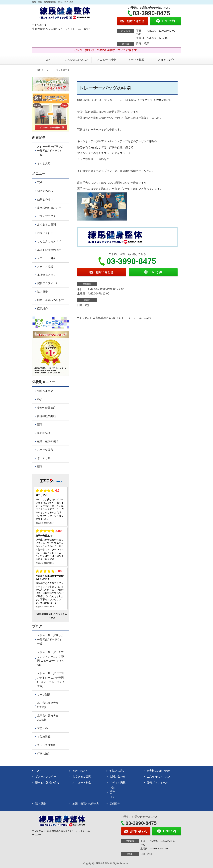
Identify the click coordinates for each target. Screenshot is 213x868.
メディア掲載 (136, 60)
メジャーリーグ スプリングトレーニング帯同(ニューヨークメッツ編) (51, 659)
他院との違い (45, 199)
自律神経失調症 (46, 416)
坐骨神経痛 (44, 433)
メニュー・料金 (106, 60)
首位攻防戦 (44, 737)
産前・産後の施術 (48, 441)
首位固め (42, 728)
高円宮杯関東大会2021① (48, 718)
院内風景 (42, 292)
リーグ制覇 (44, 695)
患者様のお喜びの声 (49, 208)
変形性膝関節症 (46, 408)
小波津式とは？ (46, 275)
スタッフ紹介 (166, 60)
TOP (47, 60)
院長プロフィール (48, 283)
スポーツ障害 (45, 450)
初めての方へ (45, 191)
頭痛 (40, 425)
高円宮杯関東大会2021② (48, 705)
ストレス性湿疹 (46, 745)
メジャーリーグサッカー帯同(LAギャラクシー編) (50, 151)
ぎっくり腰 (44, 458)
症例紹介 (42, 309)
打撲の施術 (44, 754)
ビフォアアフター (48, 216)
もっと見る (44, 163)
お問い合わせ (45, 233)
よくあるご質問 (46, 225)
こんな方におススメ (77, 60)
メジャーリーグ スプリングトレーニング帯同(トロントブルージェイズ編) (51, 680)
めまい (41, 399)
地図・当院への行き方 (50, 300)
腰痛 (40, 467)
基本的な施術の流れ (49, 250)
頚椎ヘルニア (45, 391)
